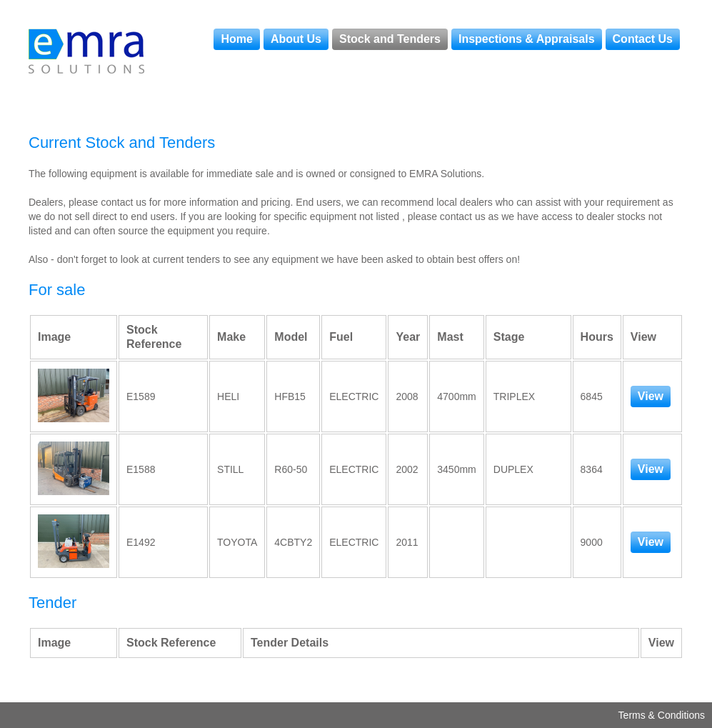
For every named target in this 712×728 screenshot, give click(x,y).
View (651, 396)
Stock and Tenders (390, 39)
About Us (296, 39)
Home (236, 39)
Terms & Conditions (662, 715)
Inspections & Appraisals (527, 39)
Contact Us (643, 39)
